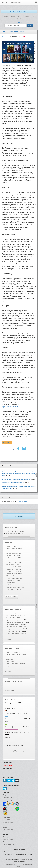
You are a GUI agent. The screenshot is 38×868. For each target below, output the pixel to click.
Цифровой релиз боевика (14, 629)
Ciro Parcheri (10, 565)
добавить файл (11, 597)
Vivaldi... (9, 546)
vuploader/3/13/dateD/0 (10, 407)
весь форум (8, 672)
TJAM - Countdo (11, 562)
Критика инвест (11, 571)
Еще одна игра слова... (14, 666)
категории (17, 22)
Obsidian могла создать (14, 615)
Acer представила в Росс (14, 627)
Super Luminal (11, 556)
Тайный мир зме (11, 585)
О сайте (5, 827)
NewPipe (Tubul (11, 587)
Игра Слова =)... (11, 661)
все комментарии (10, 691)
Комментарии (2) (10, 751)
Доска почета (7, 832)
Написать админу (8, 839)
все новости (8, 639)
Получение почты (8, 795)
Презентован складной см (14, 620)
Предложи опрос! (21, 751)
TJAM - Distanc (11, 558)
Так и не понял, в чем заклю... (16, 685)
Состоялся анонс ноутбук (14, 624)
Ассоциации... (11, 659)
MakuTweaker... (11, 580)
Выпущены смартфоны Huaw (15, 622)
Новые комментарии (13, 681)
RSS (23, 22)
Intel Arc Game (11, 578)
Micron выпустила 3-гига (14, 631)
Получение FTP (7, 797)
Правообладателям (9, 844)
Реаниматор (6, 820)
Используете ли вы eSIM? (18, 11)
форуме (16, 649)
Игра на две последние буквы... (16, 664)
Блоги (5, 825)
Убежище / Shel (11, 576)
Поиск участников (8, 830)
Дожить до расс (11, 583)
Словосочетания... (12, 657)
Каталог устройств (8, 822)
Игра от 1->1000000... (13, 652)
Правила (6, 842)
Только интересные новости (14, 533)
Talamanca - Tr (11, 569)
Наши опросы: (11, 700)
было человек (22, 502)
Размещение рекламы (9, 837)
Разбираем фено (12, 574)
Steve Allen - (10, 551)
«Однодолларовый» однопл (15, 633)
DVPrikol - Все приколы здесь (15, 531)
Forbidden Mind (11, 567)
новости (18, 609)
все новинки (8, 600)
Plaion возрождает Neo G (14, 613)
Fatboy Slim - (11, 589)
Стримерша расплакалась (15, 618)
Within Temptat (11, 549)
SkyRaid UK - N (11, 560)
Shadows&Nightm (12, 553)
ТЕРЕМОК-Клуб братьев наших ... (17, 654)
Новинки (8, 543)
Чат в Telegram (7, 443)
